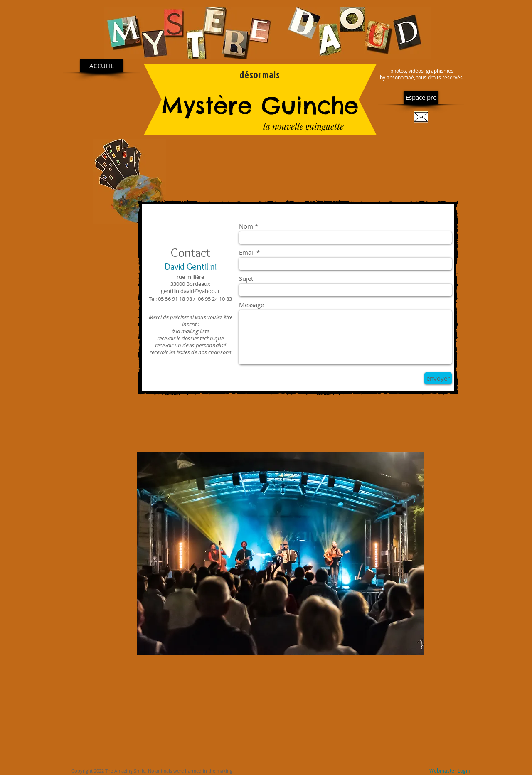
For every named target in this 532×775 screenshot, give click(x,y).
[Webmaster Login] (449, 771)
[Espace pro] (421, 97)
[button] (281, 554)
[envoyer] (438, 378)
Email (247, 252)
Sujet (246, 279)
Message (251, 305)
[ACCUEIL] (102, 66)
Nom (246, 226)
